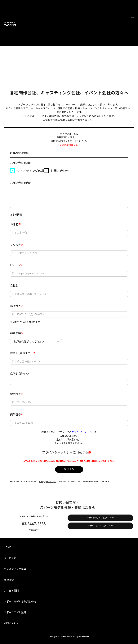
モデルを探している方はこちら (100, 521)
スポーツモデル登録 (15, 612)
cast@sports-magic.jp (48, 481)
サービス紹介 (11, 558)
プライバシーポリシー (83, 432)
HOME (7, 547)
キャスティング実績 (15, 569)
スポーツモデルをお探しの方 (20, 601)
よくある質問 (11, 591)
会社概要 (9, 580)
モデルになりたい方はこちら (100, 529)
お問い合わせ (11, 623)
